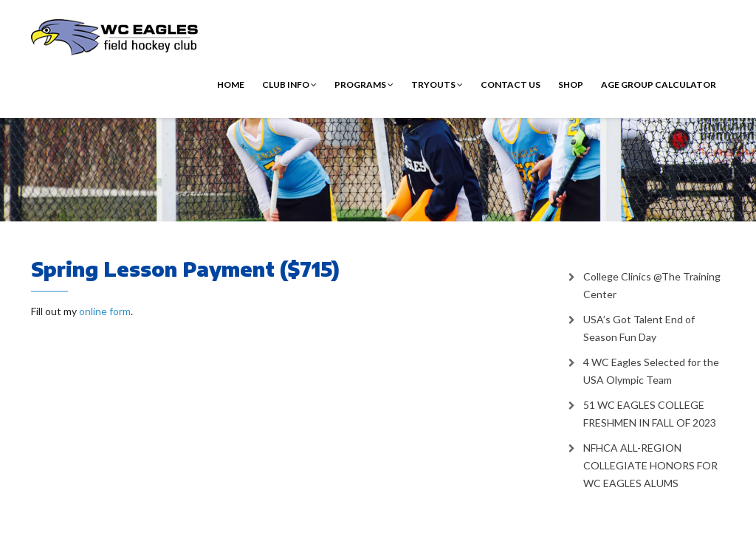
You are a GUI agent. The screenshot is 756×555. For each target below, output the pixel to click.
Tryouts (437, 85)
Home (231, 85)
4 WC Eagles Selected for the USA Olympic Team (651, 371)
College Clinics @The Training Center (652, 285)
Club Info (289, 85)
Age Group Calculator (659, 85)
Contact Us (511, 85)
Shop (571, 85)
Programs (364, 85)
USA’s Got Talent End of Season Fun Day (639, 328)
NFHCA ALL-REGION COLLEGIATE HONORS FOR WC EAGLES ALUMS (650, 465)
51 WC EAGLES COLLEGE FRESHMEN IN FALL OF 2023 (650, 414)
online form (105, 311)
